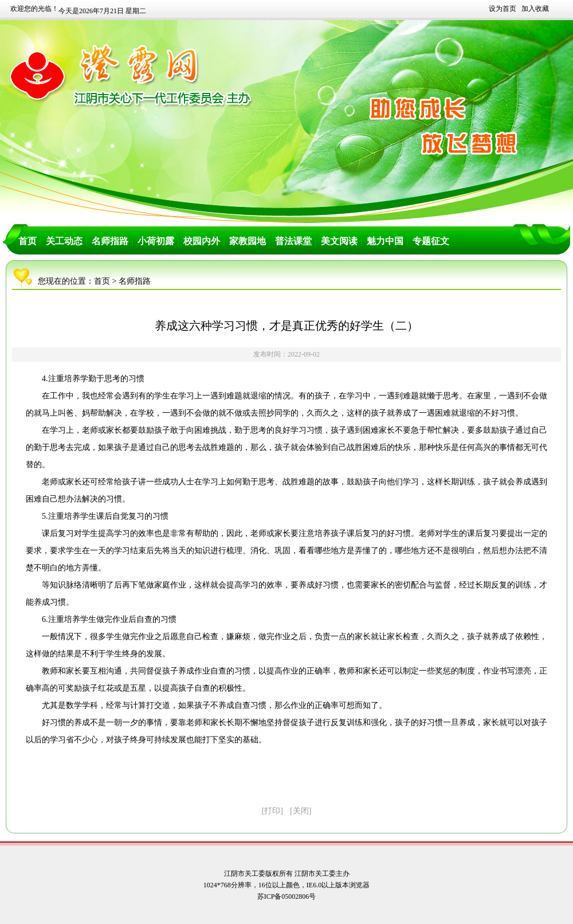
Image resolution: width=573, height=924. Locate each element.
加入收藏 (535, 9)
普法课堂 (293, 241)
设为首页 (503, 9)
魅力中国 (385, 241)
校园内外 (202, 241)
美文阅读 (339, 241)
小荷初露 (156, 241)
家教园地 (248, 241)
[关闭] (301, 811)
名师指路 (110, 241)
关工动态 (64, 241)
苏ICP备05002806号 (287, 896)
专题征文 (431, 241)
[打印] (272, 811)
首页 (28, 241)
